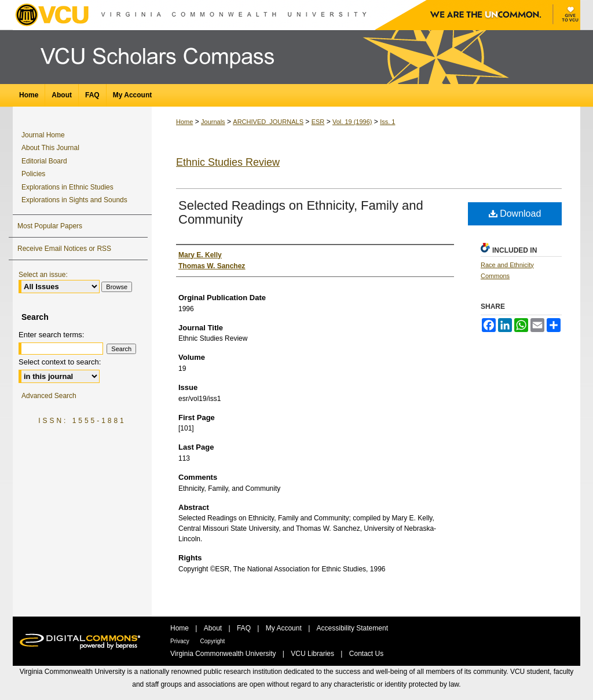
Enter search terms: (51, 335)
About (214, 628)
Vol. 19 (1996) (352, 122)
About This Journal (50, 148)
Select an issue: (43, 275)
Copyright (213, 641)
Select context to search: (60, 362)
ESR (318, 122)
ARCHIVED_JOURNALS (268, 122)
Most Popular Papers (50, 226)
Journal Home (43, 135)
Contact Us (366, 654)
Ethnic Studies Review (228, 162)
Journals (213, 122)
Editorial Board (44, 161)
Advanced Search (49, 396)
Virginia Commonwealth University (224, 654)
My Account (285, 628)
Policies (33, 174)
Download (515, 214)
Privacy (181, 641)
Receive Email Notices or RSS (64, 249)
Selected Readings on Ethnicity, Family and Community (301, 212)
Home (184, 122)
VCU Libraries (313, 654)
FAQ (245, 628)
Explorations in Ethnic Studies (67, 187)
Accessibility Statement (352, 628)
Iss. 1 (387, 122)
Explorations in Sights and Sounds (74, 200)
